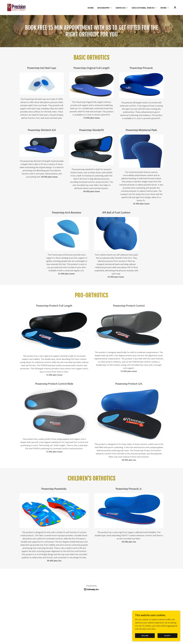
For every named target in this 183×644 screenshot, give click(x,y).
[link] (16, 7)
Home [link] (91, 8)
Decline (146, 640)
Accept (168, 640)
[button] (105, 8)
